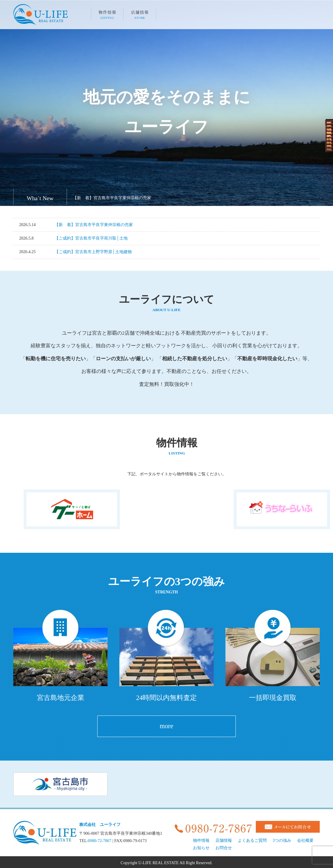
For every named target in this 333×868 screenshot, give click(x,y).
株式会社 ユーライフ (100, 823)
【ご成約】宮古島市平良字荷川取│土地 (91, 238)
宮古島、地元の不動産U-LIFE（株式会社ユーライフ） (41, 14)
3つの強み (173, 16)
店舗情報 (140, 16)
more (166, 725)
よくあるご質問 (205, 16)
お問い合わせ (303, 16)
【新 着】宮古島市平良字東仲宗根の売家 (112, 198)
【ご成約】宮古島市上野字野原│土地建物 (93, 252)
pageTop (323, 830)
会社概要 (238, 16)
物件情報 (107, 16)
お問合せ (224, 846)
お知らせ (271, 16)
